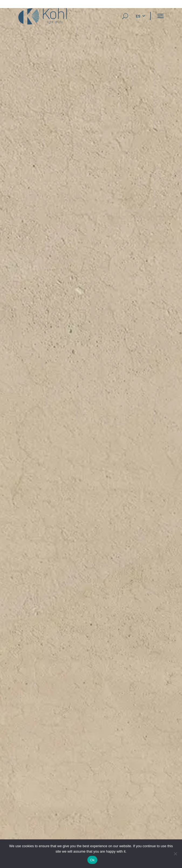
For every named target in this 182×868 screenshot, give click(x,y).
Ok (92, 860)
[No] (175, 854)
